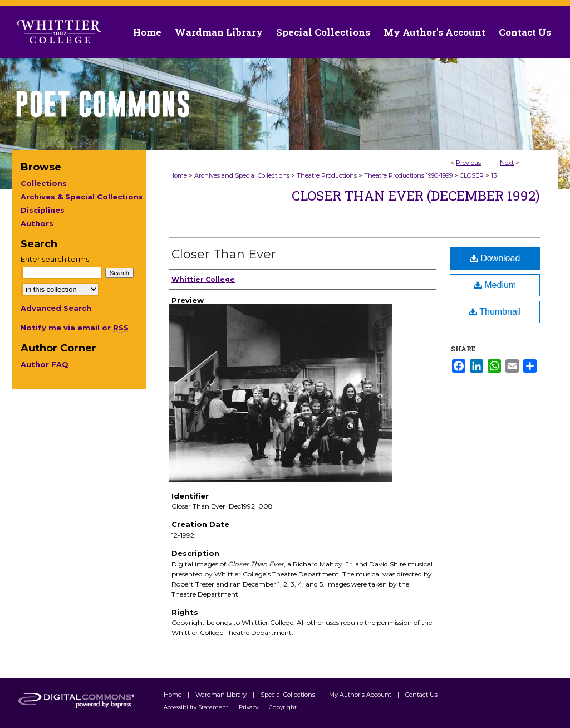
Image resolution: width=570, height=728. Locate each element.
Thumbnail (495, 312)
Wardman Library (222, 695)
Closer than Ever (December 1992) (416, 196)
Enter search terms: (56, 259)
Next (507, 163)
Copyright (283, 707)
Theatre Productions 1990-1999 (408, 175)
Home (178, 175)
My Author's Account (361, 695)
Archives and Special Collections (242, 175)
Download (495, 258)
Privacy (249, 707)
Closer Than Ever (224, 254)
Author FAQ (45, 364)
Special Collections (289, 695)
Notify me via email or (75, 328)
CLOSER (472, 175)
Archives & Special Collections (82, 197)
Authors (37, 223)
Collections (44, 183)
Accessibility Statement (197, 707)
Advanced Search (56, 308)
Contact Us (525, 32)
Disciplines (43, 210)
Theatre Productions (327, 175)
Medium (495, 285)
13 (494, 175)
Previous (468, 163)
